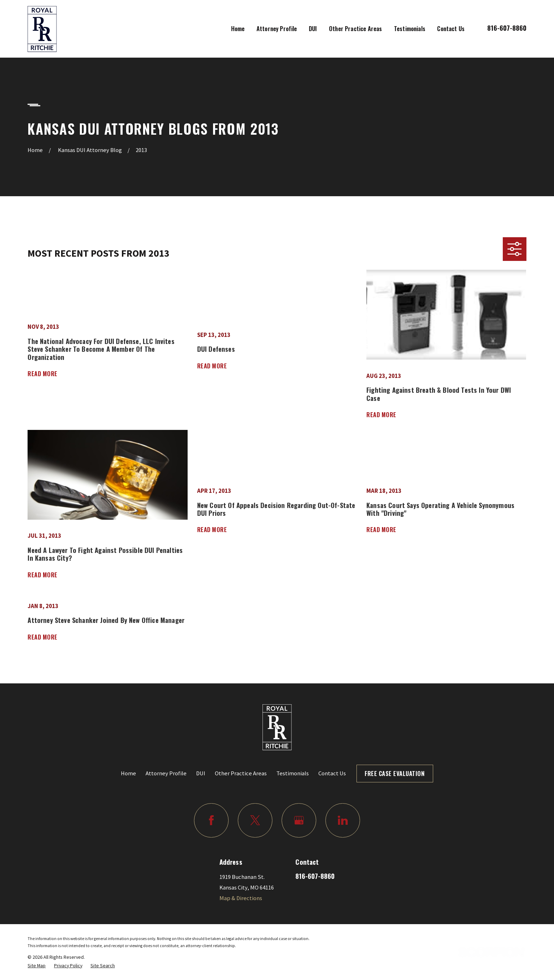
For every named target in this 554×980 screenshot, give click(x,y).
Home (128, 773)
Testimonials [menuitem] (410, 28)
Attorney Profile (166, 773)
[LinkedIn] (343, 820)
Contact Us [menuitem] (451, 28)
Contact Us (332, 773)
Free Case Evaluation (395, 773)
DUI (201, 773)
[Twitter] (255, 820)
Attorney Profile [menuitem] (277, 28)
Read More (43, 374)
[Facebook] (211, 820)
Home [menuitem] (238, 28)
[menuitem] (37, 966)
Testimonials (293, 773)
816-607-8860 (507, 28)
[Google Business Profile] (299, 820)
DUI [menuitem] (313, 28)
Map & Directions (241, 898)
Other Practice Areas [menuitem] (355, 28)
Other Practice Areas (241, 773)
